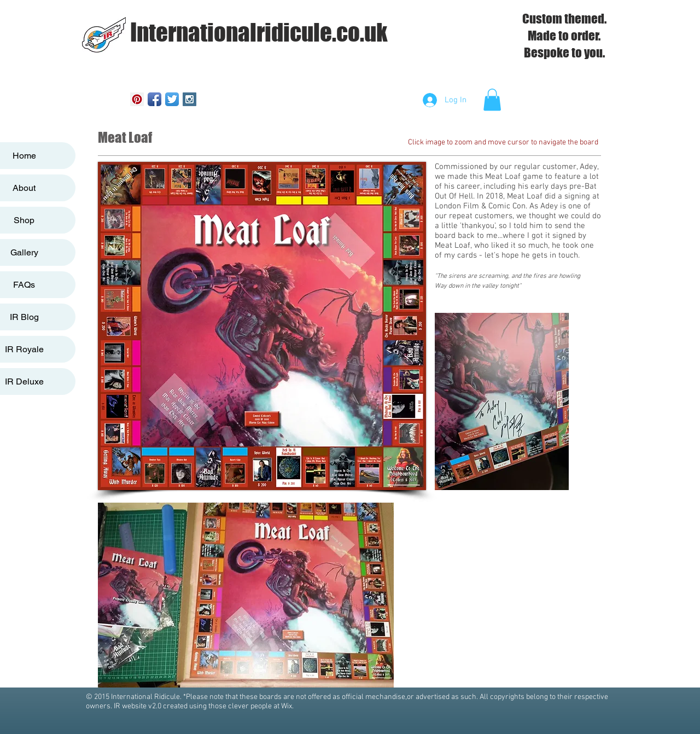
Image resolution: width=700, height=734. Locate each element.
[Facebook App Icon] (154, 99)
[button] (492, 100)
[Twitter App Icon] (172, 99)
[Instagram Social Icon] (189, 99)
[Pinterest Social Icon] (137, 99)
